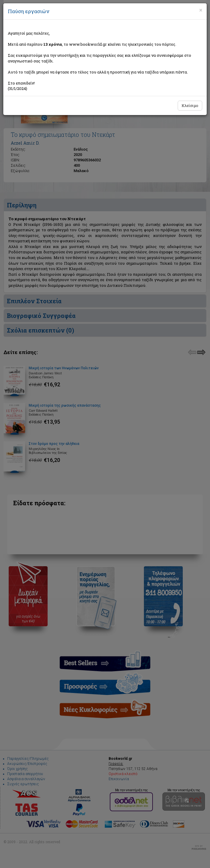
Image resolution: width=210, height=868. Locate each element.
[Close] (201, 10)
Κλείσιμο (190, 105)
